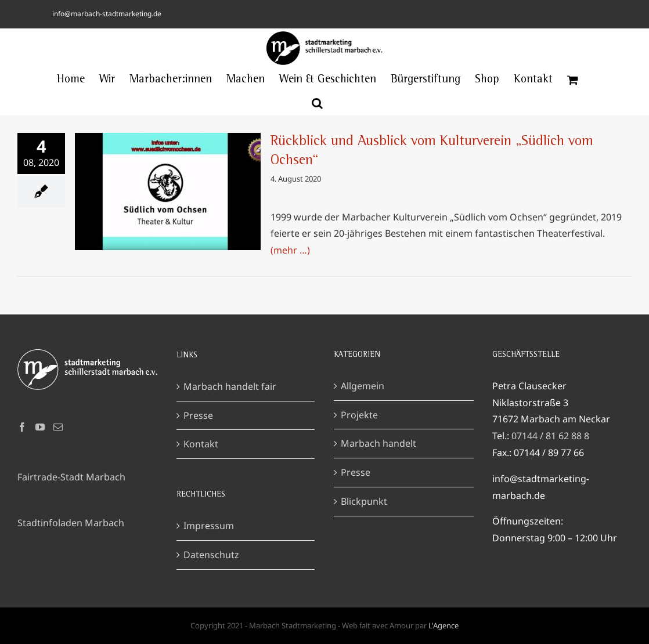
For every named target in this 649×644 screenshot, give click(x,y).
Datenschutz (211, 555)
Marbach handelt (378, 443)
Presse (198, 415)
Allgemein (363, 386)
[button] (317, 103)
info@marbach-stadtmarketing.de (107, 14)
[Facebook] (22, 427)
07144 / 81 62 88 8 (550, 436)
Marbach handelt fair (230, 386)
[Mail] (58, 427)
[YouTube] (40, 427)
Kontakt (201, 444)
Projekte (359, 415)
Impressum (209, 526)
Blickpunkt (364, 501)
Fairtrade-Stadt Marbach (71, 477)
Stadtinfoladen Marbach (71, 523)
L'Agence (444, 625)
